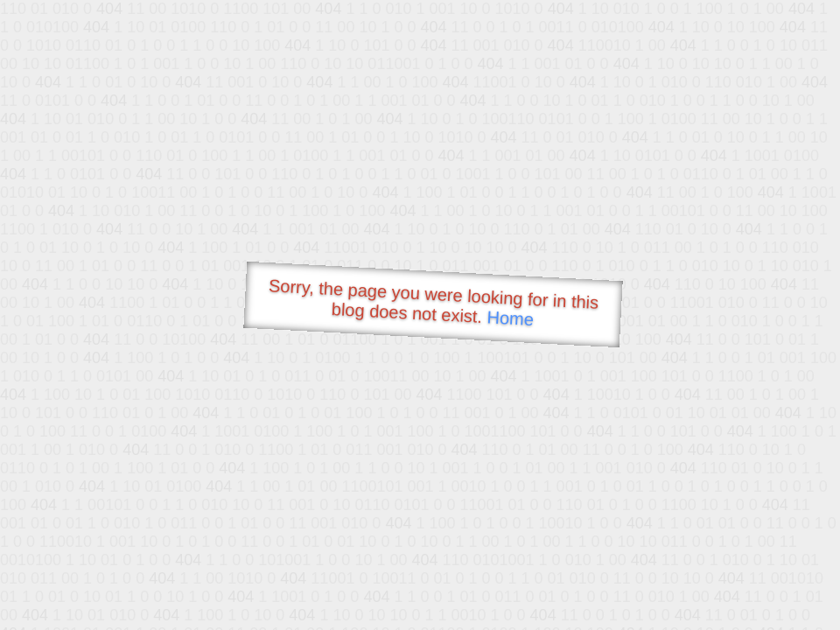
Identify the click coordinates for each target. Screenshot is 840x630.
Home (510, 318)
